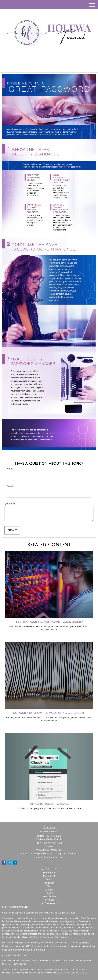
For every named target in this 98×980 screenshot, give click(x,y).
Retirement (49, 873)
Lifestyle (49, 893)
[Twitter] (45, 61)
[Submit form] (12, 530)
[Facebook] (52, 61)
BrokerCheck (69, 913)
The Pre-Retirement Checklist (49, 804)
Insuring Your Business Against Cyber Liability (49, 622)
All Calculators (49, 903)
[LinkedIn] (49, 61)
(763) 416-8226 (49, 68)
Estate (49, 879)
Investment (49, 876)
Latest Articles (49, 896)
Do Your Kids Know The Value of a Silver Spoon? (49, 713)
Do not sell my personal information (26, 950)
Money (49, 890)
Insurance (49, 883)
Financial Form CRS (18, 907)
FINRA (14, 964)
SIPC (23, 964)
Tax (49, 886)
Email (10, 486)
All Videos (49, 900)
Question (10, 504)
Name (10, 469)
